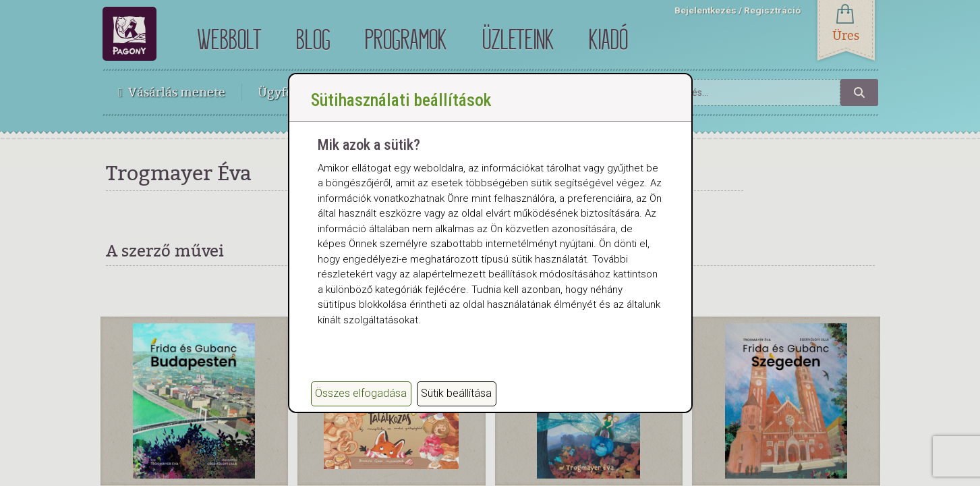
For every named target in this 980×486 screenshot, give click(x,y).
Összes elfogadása (361, 393)
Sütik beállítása (456, 393)
